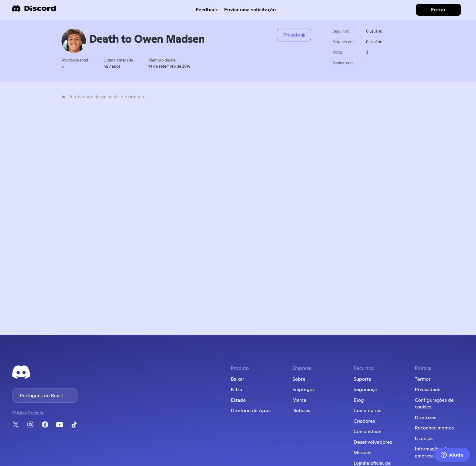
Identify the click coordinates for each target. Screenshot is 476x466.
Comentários (367, 411)
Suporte (362, 379)
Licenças (424, 439)
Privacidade (428, 390)
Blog (359, 400)
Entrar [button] (438, 10)
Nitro (236, 390)
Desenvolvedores (373, 442)
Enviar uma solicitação (250, 10)
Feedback (207, 10)
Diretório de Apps (251, 411)
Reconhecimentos (434, 428)
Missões (362, 453)
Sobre (299, 379)
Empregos (303, 390)
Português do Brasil (44, 396)
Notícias (301, 411)
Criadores (364, 421)
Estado (238, 400)
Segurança (365, 390)
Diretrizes (425, 418)
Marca (299, 400)
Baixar (238, 379)
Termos (423, 379)
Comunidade (368, 432)
